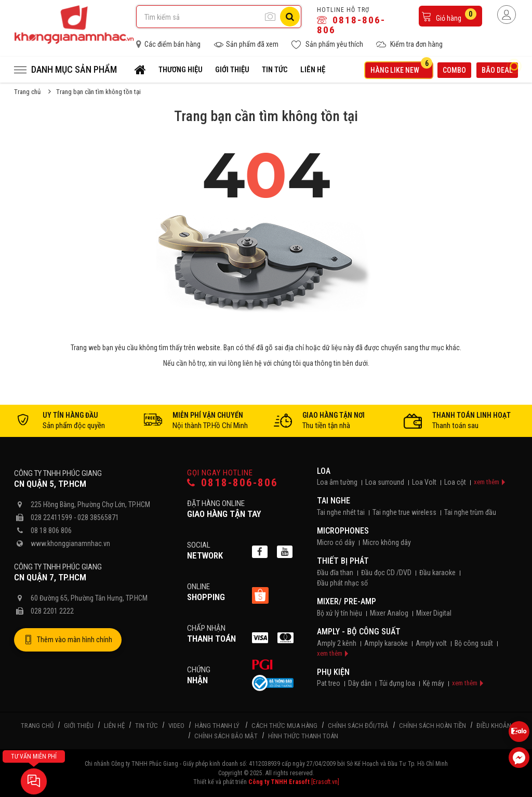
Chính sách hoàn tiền (433, 726)
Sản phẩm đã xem (246, 44)
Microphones (343, 531)
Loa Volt (424, 482)
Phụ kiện (333, 672)
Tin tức (275, 70)
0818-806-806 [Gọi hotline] (232, 483)
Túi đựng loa (397, 683)
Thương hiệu (181, 70)
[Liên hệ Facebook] (519, 758)
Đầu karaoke (437, 573)
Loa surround (385, 482)
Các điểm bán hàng (168, 44)
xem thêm (487, 482)
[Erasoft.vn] (325, 782)
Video (176, 726)
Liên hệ (313, 70)
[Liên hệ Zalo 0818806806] (519, 732)
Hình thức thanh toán (303, 736)
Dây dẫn (360, 683)
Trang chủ (27, 92)
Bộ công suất (474, 643)
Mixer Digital (434, 613)
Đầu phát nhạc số (342, 583)
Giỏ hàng (449, 15)
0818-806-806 (351, 25)
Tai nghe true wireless (404, 512)
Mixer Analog (389, 613)
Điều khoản (494, 726)
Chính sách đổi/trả (358, 726)
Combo (454, 70)
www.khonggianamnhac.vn (70, 543)
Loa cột (455, 482)
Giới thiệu (232, 70)
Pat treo (329, 683)
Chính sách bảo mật (226, 736)
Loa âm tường (337, 482)
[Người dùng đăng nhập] (507, 15)
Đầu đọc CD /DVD (386, 573)
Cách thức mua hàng (284, 726)
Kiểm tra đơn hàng (409, 44)
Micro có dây (336, 542)
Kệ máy (434, 683)
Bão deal (500, 69)
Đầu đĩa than (335, 573)
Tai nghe (334, 501)
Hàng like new (401, 68)
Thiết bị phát (343, 561)
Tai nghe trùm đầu (470, 512)
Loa (324, 471)
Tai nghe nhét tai (341, 512)
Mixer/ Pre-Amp (347, 601)
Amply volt (431, 643)
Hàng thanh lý (217, 726)
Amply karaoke (386, 643)
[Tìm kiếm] (290, 17)
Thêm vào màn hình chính (68, 640)
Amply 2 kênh (337, 643)
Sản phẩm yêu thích (327, 44)
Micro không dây (387, 542)
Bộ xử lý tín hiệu (340, 613)
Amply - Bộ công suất (359, 632)
